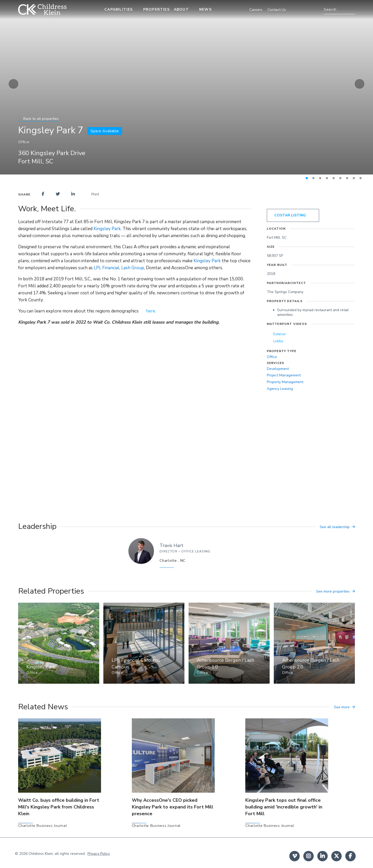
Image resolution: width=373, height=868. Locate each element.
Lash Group (133, 268)
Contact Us (277, 10)
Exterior (280, 334)
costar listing (290, 215)
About (181, 9)
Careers (256, 10)
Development (278, 369)
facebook (350, 856)
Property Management (285, 382)
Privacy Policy (99, 854)
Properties (156, 9)
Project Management (284, 375)
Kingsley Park (107, 229)
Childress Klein (41, 854)
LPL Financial (107, 268)
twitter (336, 856)
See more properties (333, 591)
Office (272, 357)
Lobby (278, 341)
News (205, 9)
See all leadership (335, 527)
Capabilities (119, 9)
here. (151, 311)
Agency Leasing (280, 389)
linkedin (322, 856)
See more (342, 707)
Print (93, 194)
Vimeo (295, 856)
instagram (309, 856)
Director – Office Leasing (185, 551)
